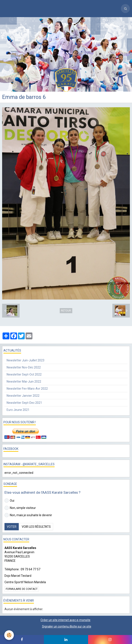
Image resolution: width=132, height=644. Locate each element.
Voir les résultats (36, 527)
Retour (66, 311)
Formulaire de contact (22, 589)
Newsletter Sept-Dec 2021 (24, 403)
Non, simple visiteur (20, 508)
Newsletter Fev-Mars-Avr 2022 (27, 389)
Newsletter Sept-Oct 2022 (24, 374)
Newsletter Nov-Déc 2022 (24, 367)
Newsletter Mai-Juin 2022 (24, 382)
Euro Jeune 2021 (18, 410)
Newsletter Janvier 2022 (23, 396)
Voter (12, 527)
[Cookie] (9, 635)
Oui (9, 501)
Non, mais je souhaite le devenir (28, 515)
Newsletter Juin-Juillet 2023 (25, 360)
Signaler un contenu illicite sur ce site (67, 626)
